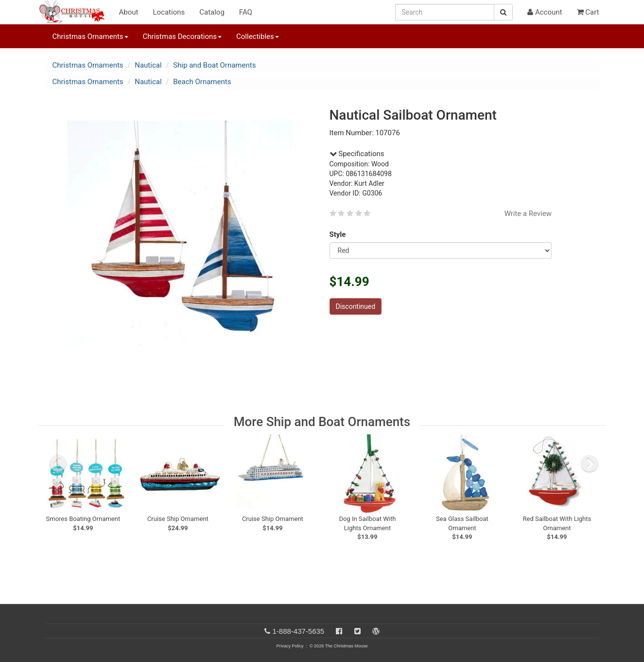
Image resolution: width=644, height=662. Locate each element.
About (129, 12)
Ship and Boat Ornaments (214, 65)
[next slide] (590, 464)
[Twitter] (357, 631)
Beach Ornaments (202, 82)
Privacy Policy (290, 646)
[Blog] (376, 631)
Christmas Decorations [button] (182, 36)
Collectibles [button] (258, 36)
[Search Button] (503, 12)
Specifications (357, 154)
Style (339, 234)
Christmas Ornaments (88, 65)
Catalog (212, 12)
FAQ (246, 12)
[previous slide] (58, 464)
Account (545, 12)
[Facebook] (339, 631)
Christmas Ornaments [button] (90, 36)
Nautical (148, 65)
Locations (169, 12)
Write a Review (528, 214)
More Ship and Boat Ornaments (322, 422)
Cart (588, 12)
